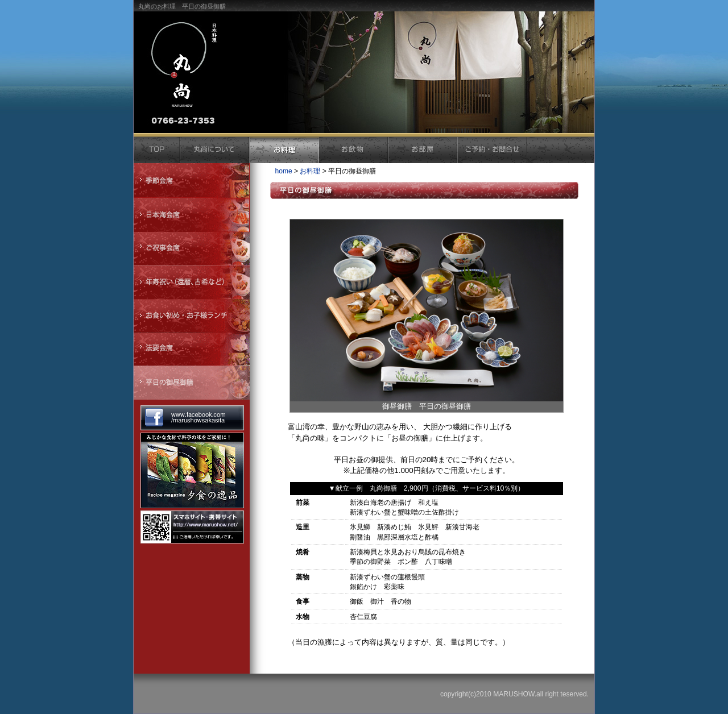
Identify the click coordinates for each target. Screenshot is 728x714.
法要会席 (192, 349)
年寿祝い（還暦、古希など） (192, 282)
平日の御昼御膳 (192, 383)
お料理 (284, 150)
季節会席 (192, 180)
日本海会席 (192, 215)
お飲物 (353, 150)
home (284, 171)
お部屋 (423, 150)
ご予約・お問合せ (493, 150)
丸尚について (215, 150)
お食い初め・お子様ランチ (192, 316)
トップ (157, 150)
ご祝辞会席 (192, 249)
